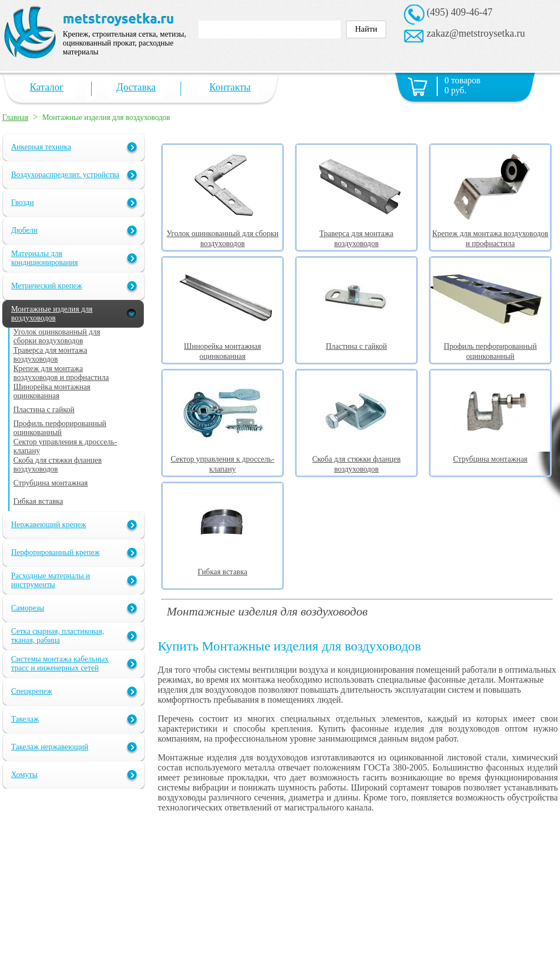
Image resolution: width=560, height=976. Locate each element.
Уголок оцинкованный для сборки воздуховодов (222, 234)
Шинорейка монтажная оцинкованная (222, 346)
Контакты (230, 87)
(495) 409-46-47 (459, 12)
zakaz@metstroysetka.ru (476, 33)
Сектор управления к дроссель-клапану (222, 459)
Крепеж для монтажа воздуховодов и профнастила (490, 234)
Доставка (136, 87)
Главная (15, 117)
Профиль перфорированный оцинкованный (490, 346)
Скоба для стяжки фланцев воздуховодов (356, 459)
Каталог (47, 87)
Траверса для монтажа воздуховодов (356, 234)
